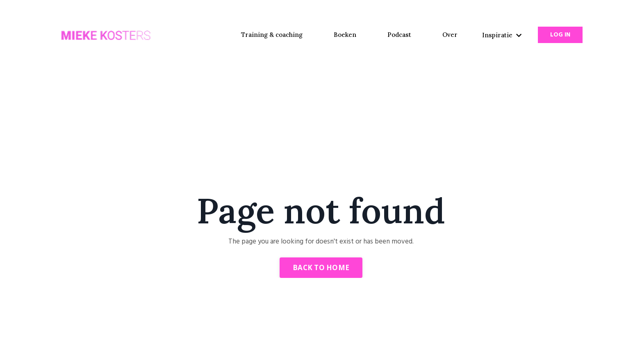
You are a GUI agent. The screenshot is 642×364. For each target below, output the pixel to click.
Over (450, 35)
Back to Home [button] (321, 267)
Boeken (345, 35)
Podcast (399, 35)
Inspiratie (502, 35)
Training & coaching (272, 35)
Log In (560, 35)
